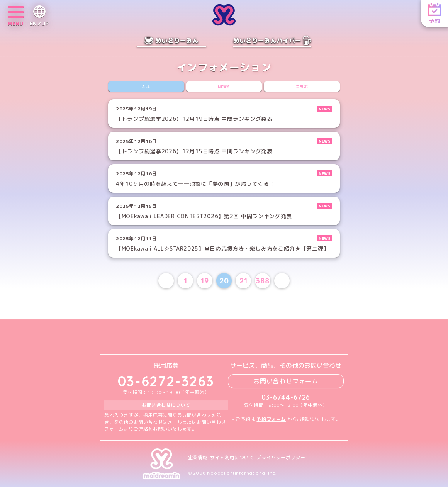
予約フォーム (271, 419)
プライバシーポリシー (281, 458)
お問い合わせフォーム (286, 381)
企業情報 (198, 458)
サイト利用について (232, 458)
